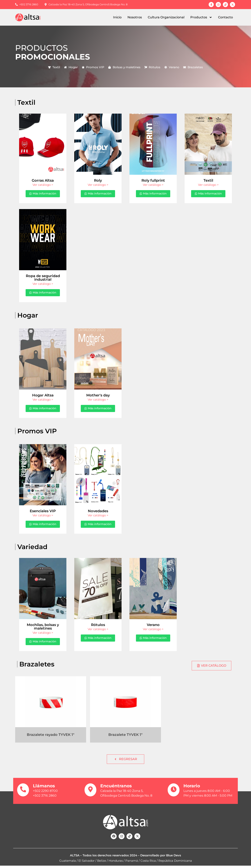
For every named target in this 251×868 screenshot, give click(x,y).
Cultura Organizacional (166, 17)
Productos (201, 17)
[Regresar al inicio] (31, 17)
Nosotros (135, 17)
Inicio (117, 17)
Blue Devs (174, 857)
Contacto (225, 17)
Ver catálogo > (43, 185)
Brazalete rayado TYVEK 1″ (51, 737)
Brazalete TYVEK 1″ (125, 737)
